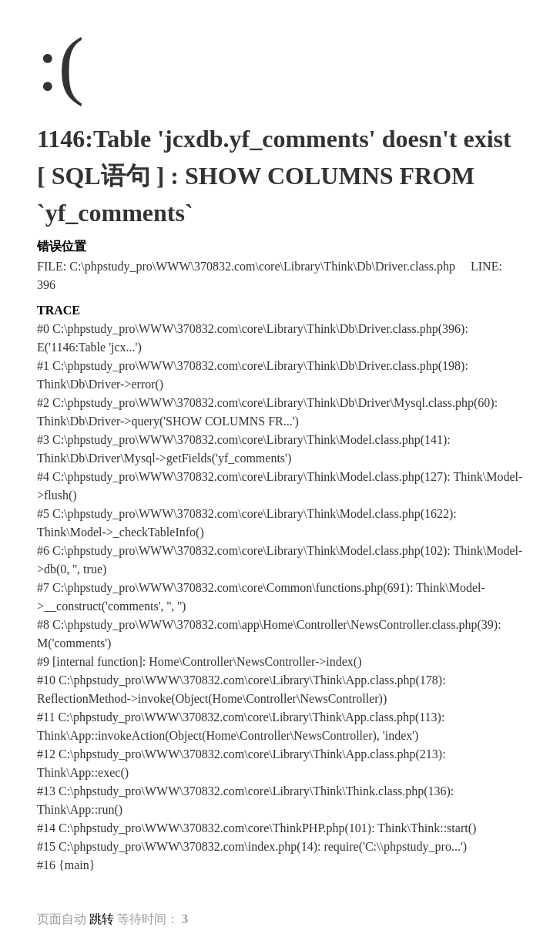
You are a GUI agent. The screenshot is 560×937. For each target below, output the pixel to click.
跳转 (102, 919)
